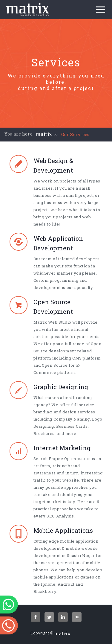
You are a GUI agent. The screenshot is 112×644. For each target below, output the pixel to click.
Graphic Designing (61, 387)
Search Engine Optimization (62, 459)
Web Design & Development (53, 165)
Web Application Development (58, 243)
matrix (44, 134)
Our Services (75, 134)
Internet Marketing (62, 448)
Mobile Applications (63, 530)
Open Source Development (53, 307)
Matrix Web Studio (52, 322)
